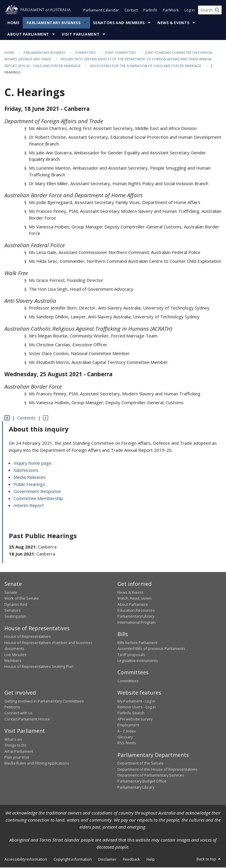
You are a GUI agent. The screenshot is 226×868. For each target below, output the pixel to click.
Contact (131, 11)
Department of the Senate (141, 764)
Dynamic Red (16, 605)
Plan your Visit (17, 758)
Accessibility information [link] (26, 860)
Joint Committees (120, 53)
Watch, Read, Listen (134, 599)
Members (13, 661)
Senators (13, 611)
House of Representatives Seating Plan (39, 667)
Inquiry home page (33, 464)
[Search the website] (210, 11)
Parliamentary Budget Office (142, 782)
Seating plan (15, 617)
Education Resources (136, 611)
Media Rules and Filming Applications (37, 764)
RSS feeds (127, 744)
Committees (85, 53)
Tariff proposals (131, 655)
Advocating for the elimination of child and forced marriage (146, 66)
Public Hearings (29, 485)
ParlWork (171, 11)
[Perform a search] (217, 11)
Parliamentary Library (136, 617)
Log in (190, 11)
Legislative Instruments (138, 661)
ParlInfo (150, 11)
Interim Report (29, 506)
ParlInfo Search (131, 714)
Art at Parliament (19, 752)
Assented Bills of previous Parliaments (151, 649)
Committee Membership (38, 499)
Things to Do (15, 746)
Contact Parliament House (27, 720)
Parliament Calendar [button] (101, 11)
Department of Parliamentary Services (151, 776)
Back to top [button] (209, 860)
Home (14, 23)
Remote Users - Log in (137, 708)
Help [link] (151, 860)
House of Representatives (28, 637)
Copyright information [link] (73, 860)
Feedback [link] (132, 860)
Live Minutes (15, 655)
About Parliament (28, 35)
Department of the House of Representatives (157, 770)
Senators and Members (119, 23)
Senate (11, 593)
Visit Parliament (81, 35)
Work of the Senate (22, 599)
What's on (13, 740)
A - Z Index (127, 732)
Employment (128, 726)
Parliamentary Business (54, 23)
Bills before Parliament (137, 643)
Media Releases (30, 478)
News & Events (173, 23)
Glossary (125, 737)
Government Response (37, 492)
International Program (137, 623)
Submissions (26, 471)
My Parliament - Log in (136, 702)
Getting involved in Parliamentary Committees (44, 702)
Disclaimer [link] (107, 860)
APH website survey (135, 720)
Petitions (12, 708)
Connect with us (19, 714)
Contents (26, 419)
